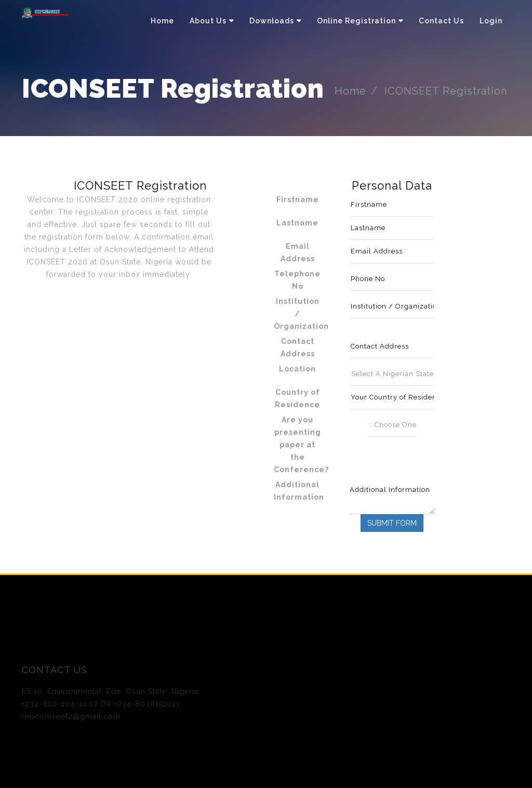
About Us (208, 21)
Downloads (272, 21)
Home (162, 21)
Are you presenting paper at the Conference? (301, 445)
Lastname (297, 223)
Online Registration (356, 21)
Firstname (298, 199)
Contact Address (298, 348)
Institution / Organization (301, 314)
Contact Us (441, 21)
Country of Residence (297, 398)
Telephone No (297, 280)
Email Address (298, 252)
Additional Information (299, 491)
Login (491, 21)
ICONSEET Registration (447, 91)
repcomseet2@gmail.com (71, 718)
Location (297, 369)
